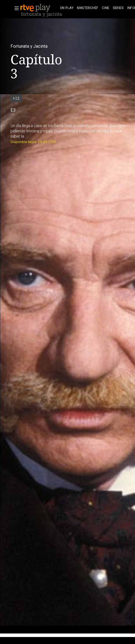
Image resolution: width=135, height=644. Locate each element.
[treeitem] (67, 8)
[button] (15, 8)
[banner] (39, 8)
